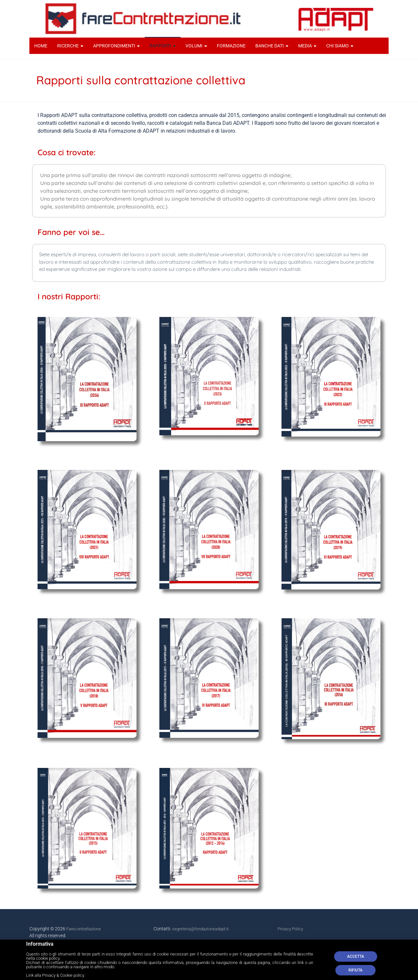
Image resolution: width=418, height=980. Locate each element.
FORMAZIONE (231, 46)
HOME (41, 46)
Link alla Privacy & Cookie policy (55, 978)
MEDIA (305, 46)
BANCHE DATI (270, 46)
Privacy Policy (290, 929)
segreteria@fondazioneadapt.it (200, 929)
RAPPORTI (160, 46)
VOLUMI (194, 46)
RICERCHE (68, 46)
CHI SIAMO (338, 46)
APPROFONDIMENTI (114, 46)
